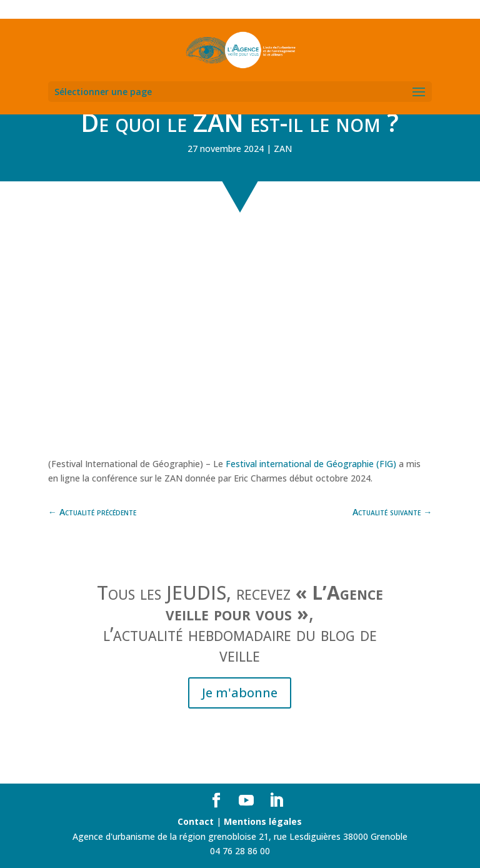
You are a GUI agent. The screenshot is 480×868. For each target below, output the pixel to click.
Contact (196, 821)
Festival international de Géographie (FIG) (312, 464)
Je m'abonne (240, 693)
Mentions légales (263, 821)
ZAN (283, 149)
